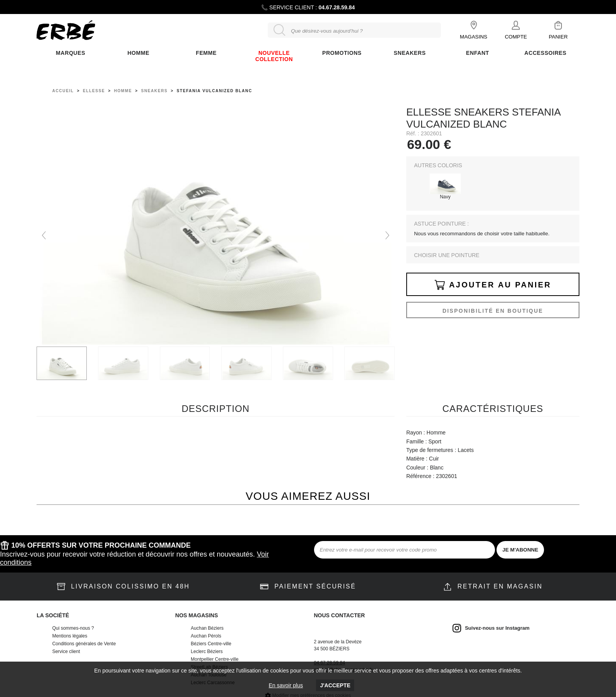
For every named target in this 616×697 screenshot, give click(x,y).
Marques (71, 53)
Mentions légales (70, 636)
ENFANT (478, 53)
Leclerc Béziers (207, 651)
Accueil (63, 91)
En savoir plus (286, 685)
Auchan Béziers (207, 628)
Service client (66, 651)
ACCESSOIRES (546, 53)
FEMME (206, 53)
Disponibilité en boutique (493, 311)
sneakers (154, 91)
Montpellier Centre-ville (215, 659)
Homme (138, 53)
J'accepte (335, 685)
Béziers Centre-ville (211, 644)
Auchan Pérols (206, 636)
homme (123, 91)
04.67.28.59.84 (336, 7)
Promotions (342, 53)
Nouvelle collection (274, 56)
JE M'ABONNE (520, 550)
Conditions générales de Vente (84, 644)
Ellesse (94, 91)
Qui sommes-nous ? (73, 628)
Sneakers (410, 53)
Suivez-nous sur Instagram (497, 628)
